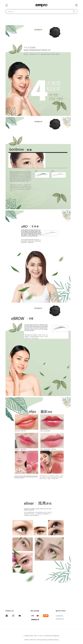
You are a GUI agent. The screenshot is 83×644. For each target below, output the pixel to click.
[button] (7, 5)
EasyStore (56, 636)
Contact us (60, 619)
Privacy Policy (43, 640)
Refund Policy (54, 640)
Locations (59, 616)
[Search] (74, 11)
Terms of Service (30, 640)
